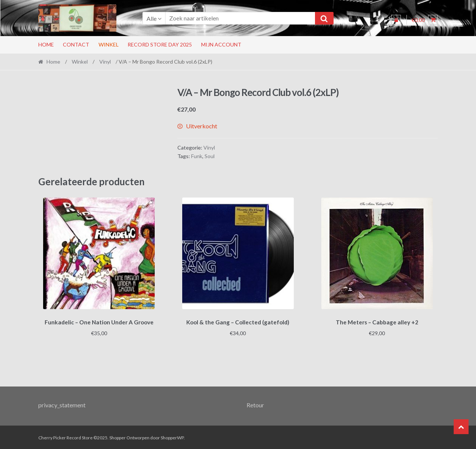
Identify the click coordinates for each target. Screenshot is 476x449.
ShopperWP (172, 437)
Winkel (109, 44)
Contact (76, 44)
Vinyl (105, 62)
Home (46, 44)
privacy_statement (62, 404)
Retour (255, 404)
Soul (210, 156)
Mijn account (221, 44)
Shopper (118, 437)
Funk (197, 156)
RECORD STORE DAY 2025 (160, 44)
